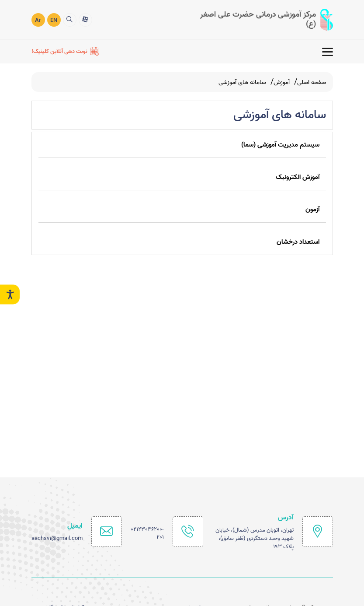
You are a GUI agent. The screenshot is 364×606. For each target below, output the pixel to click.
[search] (70, 20)
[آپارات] (85, 20)
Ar (38, 20)
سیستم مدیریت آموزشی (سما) (280, 145)
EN (54, 20)
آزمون (312, 210)
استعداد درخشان (298, 242)
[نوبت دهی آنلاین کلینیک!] (65, 52)
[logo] (261, 20)
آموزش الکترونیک (298, 177)
